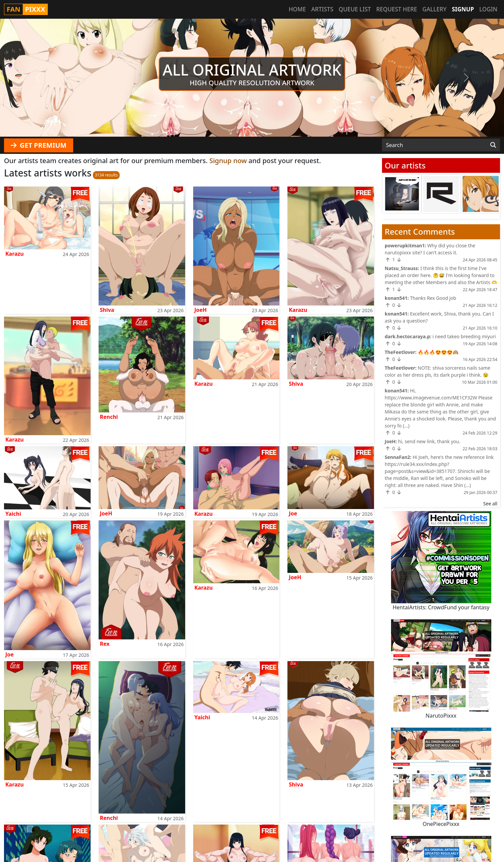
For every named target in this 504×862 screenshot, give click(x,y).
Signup (463, 9)
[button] (38, 78)
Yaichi (13, 514)
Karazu (15, 254)
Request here (397, 9)
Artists (322, 9)
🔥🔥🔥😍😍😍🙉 (438, 352)
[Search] (493, 145)
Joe (293, 513)
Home (297, 9)
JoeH (201, 310)
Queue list (355, 9)
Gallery (434, 9)
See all (490, 504)
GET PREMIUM (39, 145)
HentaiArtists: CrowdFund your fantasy (441, 607)
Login (488, 9)
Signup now (228, 161)
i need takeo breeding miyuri (464, 336)
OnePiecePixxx (441, 824)
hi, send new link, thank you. (429, 441)
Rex (105, 644)
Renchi (109, 417)
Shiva (107, 310)
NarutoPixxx (441, 716)
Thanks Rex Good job (433, 298)
